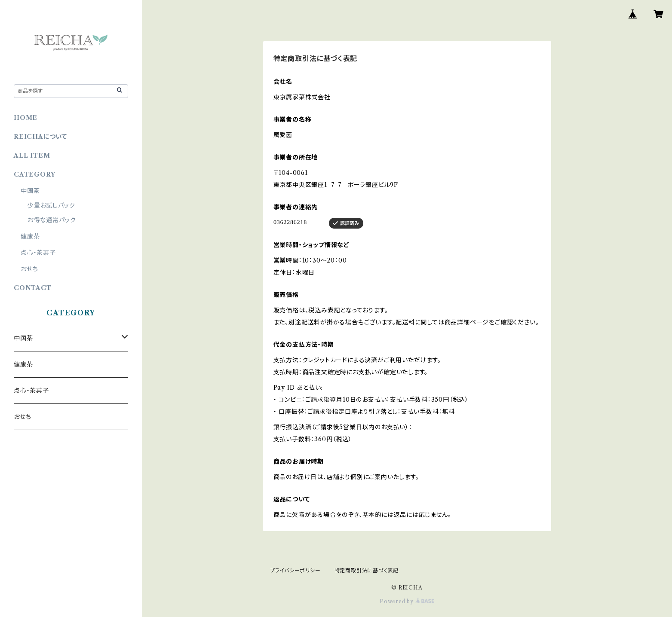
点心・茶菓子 (38, 253)
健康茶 (30, 236)
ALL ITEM (32, 156)
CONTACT (33, 288)
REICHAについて (40, 137)
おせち (29, 269)
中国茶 (30, 191)
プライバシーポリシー (295, 570)
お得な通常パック (52, 220)
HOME (26, 118)
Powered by (407, 601)
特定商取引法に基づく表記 (367, 570)
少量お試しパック (51, 205)
